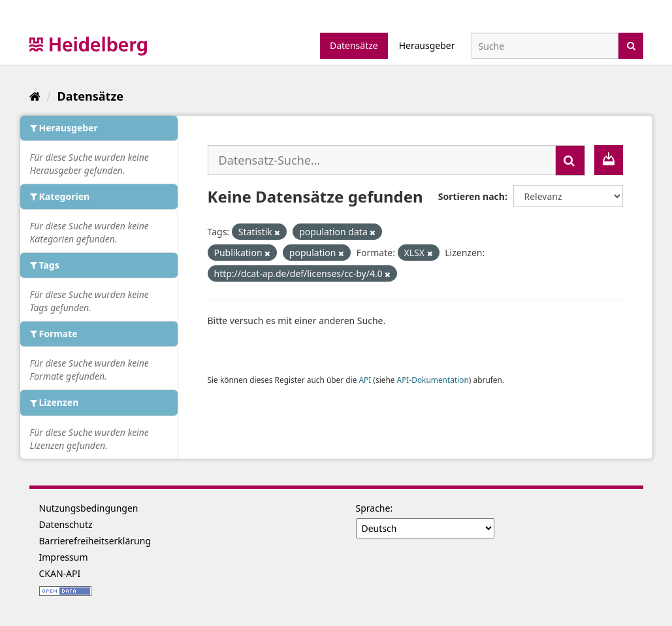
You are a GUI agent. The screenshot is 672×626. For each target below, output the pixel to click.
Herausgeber (427, 45)
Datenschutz (66, 524)
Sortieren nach (472, 196)
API (365, 380)
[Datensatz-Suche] (545, 46)
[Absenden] (631, 45)
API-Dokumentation (433, 380)
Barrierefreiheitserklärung (95, 541)
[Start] (35, 96)
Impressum (64, 557)
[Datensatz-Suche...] (382, 160)
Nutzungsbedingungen (89, 508)
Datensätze (354, 45)
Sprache (373, 508)
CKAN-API (60, 573)
